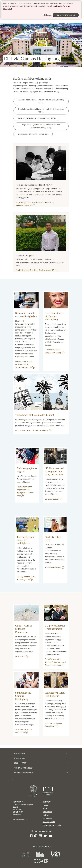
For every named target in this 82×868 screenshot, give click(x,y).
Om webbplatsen (49, 822)
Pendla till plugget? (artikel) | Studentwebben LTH (37, 270)
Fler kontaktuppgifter (21, 820)
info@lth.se (17, 815)
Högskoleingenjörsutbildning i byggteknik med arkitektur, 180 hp (41, 101)
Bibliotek (46, 815)
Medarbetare (47, 812)
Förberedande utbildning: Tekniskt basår (33, 134)
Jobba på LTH (47, 819)
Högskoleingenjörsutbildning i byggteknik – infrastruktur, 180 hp (41, 111)
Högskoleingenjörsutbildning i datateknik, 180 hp (36, 118)
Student (46, 805)
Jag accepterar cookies (66, 15)
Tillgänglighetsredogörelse (52, 825)
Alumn (45, 808)
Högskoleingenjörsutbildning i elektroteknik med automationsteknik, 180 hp (41, 126)
